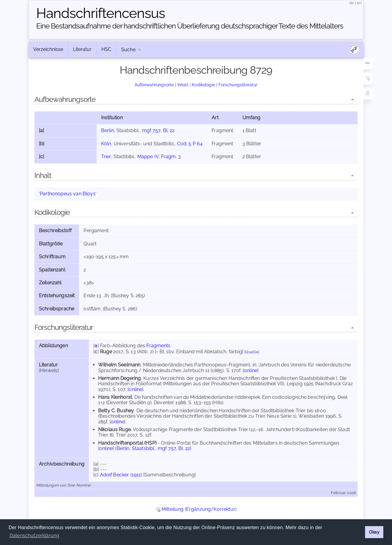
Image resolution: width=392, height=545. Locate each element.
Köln (106, 144)
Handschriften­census (101, 13)
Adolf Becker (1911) (121, 475)
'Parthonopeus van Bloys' (68, 194)
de (352, 3)
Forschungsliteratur (238, 85)
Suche (128, 50)
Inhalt (183, 85)
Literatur (82, 49)
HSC (106, 49)
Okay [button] (374, 532)
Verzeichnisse (48, 49)
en (359, 3)
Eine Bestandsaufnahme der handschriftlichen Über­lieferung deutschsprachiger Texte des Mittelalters (190, 26)
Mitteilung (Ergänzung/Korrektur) (199, 509)
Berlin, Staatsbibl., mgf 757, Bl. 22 (154, 448)
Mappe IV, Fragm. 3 (159, 157)
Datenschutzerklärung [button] (34, 536)
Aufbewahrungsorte (154, 85)
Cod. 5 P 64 (190, 144)
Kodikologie (203, 85)
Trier (106, 157)
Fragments (158, 346)
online (251, 370)
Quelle (252, 352)
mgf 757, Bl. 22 (158, 130)
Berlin (108, 130)
